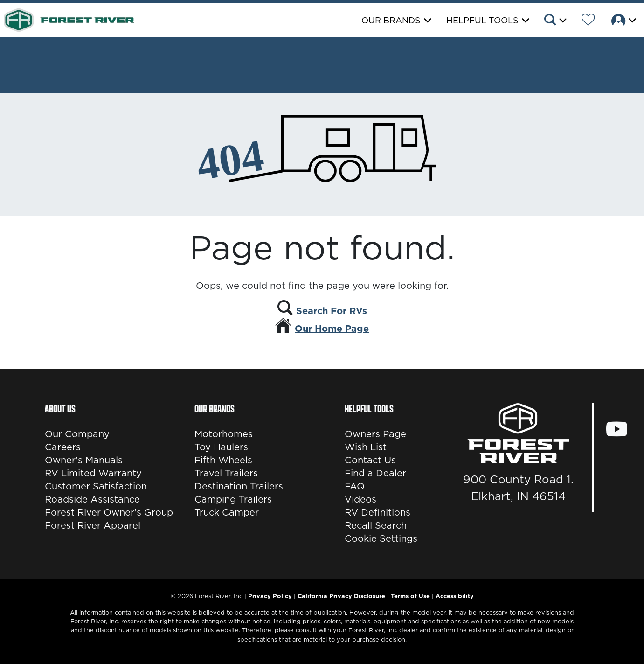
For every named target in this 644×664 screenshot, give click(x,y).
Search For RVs (332, 311)
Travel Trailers (226, 473)
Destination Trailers (239, 486)
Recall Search (376, 525)
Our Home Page (332, 329)
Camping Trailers (233, 499)
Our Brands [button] (391, 20)
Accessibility (455, 596)
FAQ (355, 486)
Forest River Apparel (93, 525)
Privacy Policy (270, 596)
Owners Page (375, 434)
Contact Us (370, 460)
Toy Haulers (221, 447)
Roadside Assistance (92, 499)
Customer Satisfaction (96, 486)
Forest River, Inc (219, 596)
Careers (63, 447)
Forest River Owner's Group (109, 512)
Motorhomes (224, 434)
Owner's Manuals (84, 460)
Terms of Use (410, 596)
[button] (555, 21)
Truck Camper (227, 512)
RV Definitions (377, 512)
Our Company (77, 434)
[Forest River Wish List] (588, 21)
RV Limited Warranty (93, 473)
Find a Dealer (375, 473)
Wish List (366, 447)
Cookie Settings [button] (381, 538)
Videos (360, 499)
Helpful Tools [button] (482, 20)
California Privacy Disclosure (341, 596)
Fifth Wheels (223, 460)
